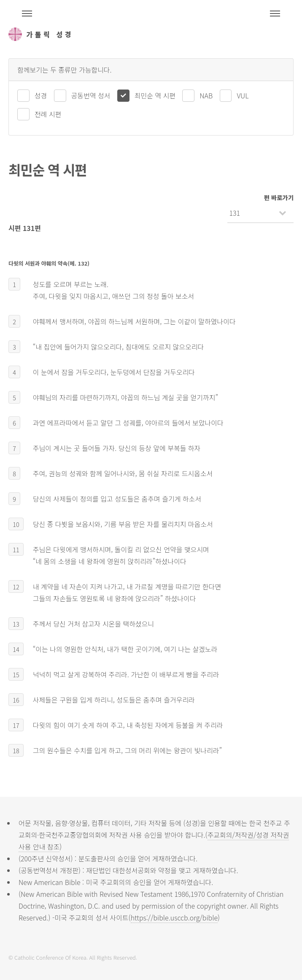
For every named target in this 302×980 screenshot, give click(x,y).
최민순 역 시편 (155, 95)
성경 (41, 95)
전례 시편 (48, 114)
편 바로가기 (279, 197)
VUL (243, 95)
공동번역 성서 (91, 95)
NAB (206, 95)
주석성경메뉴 (27, 14)
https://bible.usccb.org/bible (174, 918)
